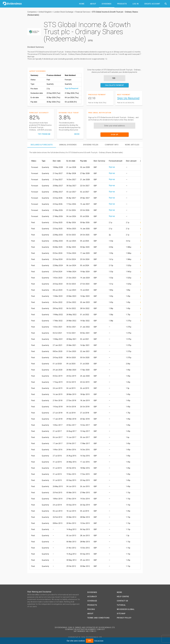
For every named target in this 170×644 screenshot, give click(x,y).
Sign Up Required (72, 88)
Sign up (112, 167)
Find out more (99, 641)
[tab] (82, 4)
